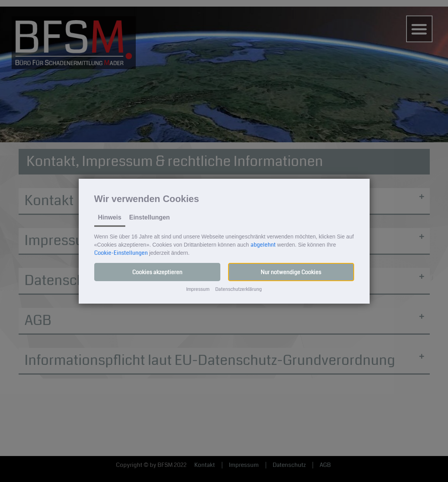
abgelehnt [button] (263, 245)
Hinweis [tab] (110, 217)
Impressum (198, 289)
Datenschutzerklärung (239, 289)
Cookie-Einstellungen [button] (121, 253)
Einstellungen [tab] (150, 217)
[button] (157, 272)
